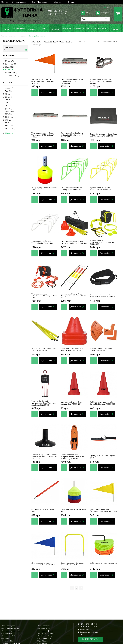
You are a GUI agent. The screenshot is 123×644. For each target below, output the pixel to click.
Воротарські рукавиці (46, 633)
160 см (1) (10, 100)
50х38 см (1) (11, 129)
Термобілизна (43, 641)
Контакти (71, 2)
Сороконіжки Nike (9, 636)
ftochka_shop (84, 630)
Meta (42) (9, 67)
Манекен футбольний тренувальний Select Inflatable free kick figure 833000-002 (73, 457)
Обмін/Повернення (40, 2)
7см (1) (8, 91)
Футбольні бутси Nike (10, 628)
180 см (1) (10, 103)
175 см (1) (10, 120)
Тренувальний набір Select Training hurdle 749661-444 (71, 189)
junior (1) (9, 108)
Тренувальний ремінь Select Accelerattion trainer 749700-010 (103, 296)
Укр (105, 8)
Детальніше (46, 92)
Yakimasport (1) (12, 76)
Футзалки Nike (7, 641)
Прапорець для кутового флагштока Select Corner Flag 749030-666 (43, 81)
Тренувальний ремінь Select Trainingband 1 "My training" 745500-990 (72, 135)
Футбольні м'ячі (44, 626)
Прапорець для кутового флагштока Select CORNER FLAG (103, 510)
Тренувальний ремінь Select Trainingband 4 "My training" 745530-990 (101, 81)
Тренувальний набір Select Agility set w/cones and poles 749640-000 (74, 242)
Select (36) (10, 70)
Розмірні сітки (57, 2)
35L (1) (8, 114)
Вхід (85, 13)
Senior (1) (10, 111)
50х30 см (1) (11, 117)
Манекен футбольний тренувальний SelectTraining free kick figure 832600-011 (44, 403)
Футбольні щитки (44, 638)
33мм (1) (9, 88)
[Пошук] (95, 19)
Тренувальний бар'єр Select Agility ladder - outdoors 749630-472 (74, 296)
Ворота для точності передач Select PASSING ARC (72, 564)
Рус (108, 8)
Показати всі (11, 133)
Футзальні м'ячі (44, 628)
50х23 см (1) (11, 126)
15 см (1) (9, 94)
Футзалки (5, 638)
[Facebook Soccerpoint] (78, 635)
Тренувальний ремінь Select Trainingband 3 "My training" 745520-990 (43, 135)
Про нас (5, 2)
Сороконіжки (7, 633)
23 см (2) (9, 97)
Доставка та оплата (20, 2)
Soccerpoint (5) (12, 73)
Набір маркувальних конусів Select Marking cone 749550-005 (103, 403)
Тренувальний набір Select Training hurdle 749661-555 (101, 189)
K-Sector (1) (11, 64)
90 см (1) (9, 123)
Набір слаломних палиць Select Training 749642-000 (44, 349)
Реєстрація (103, 13)
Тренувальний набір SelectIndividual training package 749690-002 (103, 242)
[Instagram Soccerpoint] (82, 635)
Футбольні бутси (8, 626)
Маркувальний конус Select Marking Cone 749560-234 (72, 403)
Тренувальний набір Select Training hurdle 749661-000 (42, 242)
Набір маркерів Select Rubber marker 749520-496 (102, 349)
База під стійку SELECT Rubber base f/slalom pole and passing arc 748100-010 (44, 457)
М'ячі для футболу (45, 636)
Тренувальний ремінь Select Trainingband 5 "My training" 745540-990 (72, 81)
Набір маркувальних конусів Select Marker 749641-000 (72, 349)
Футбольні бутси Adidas (11, 631)
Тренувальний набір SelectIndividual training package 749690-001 (44, 296)
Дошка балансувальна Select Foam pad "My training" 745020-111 (104, 135)
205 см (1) (10, 105)
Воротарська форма (45, 631)
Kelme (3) (10, 61)
